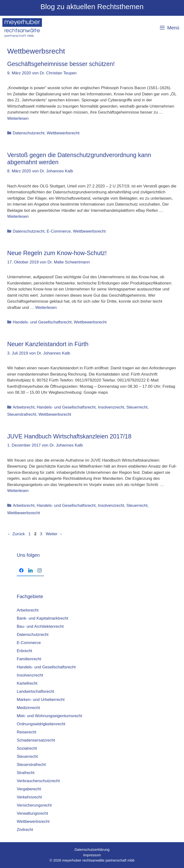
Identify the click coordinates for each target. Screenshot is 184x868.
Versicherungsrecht (34, 805)
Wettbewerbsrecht (63, 133)
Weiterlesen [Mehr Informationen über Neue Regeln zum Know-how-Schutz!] (46, 308)
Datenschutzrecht (29, 133)
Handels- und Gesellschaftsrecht (42, 322)
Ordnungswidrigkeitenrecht (41, 724)
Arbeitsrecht (24, 407)
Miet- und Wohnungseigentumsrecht (49, 716)
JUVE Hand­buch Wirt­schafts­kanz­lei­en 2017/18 (69, 436)
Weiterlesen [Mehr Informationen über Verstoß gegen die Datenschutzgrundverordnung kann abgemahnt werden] (18, 216)
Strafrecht (26, 773)
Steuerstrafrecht (22, 414)
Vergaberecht (29, 789)
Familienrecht (29, 659)
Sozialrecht (27, 748)
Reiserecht (26, 732)
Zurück (16, 534)
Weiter (54, 534)
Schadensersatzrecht (36, 740)
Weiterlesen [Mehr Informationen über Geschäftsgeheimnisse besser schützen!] (18, 118)
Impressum (92, 855)
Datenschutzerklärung (92, 849)
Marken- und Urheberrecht (41, 700)
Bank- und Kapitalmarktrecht (43, 618)
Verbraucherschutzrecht (38, 781)
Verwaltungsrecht (32, 813)
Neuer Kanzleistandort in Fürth (48, 344)
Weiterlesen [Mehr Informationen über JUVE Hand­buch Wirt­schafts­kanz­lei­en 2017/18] (18, 491)
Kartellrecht (27, 683)
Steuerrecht (137, 407)
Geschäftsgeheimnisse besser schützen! (61, 64)
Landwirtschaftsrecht (35, 691)
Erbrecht (24, 651)
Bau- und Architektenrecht (40, 626)
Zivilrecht (25, 830)
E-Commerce (59, 231)
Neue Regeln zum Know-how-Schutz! (57, 253)
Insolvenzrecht (111, 407)
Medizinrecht (28, 708)
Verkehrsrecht (29, 797)
